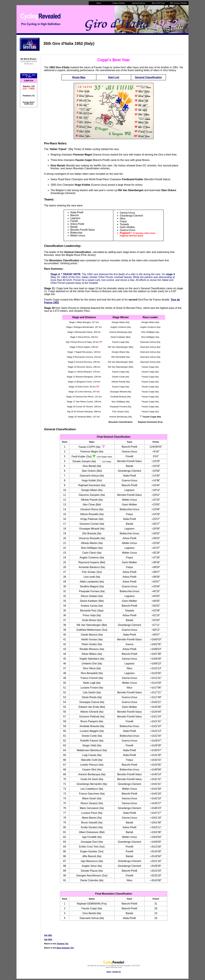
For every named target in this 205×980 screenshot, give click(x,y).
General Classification (148, 77)
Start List (114, 77)
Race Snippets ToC (65, 948)
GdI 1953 (48, 940)
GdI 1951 (48, 935)
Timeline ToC (62, 944)
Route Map (79, 77)
